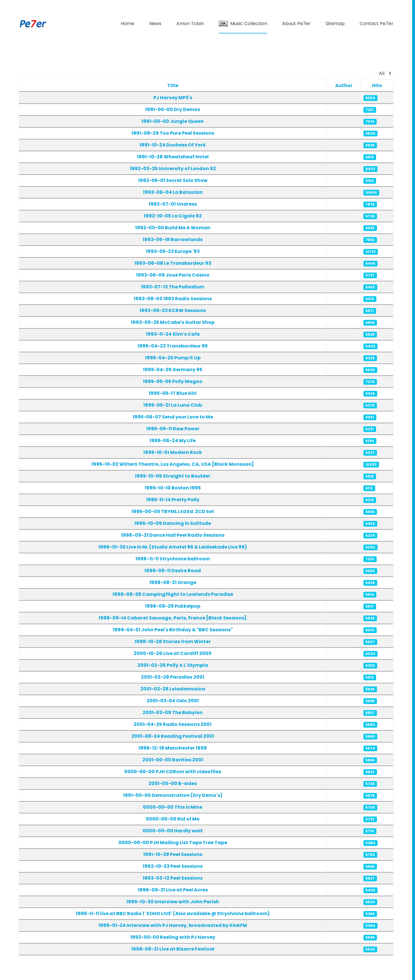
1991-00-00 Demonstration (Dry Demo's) (173, 795)
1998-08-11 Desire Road (173, 571)
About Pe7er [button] (296, 24)
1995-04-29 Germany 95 (173, 370)
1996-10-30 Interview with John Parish (173, 902)
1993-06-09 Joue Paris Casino (173, 275)
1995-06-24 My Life (173, 441)
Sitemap (335, 24)
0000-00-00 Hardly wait (173, 831)
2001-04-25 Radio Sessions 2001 (173, 724)
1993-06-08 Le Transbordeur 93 (173, 263)
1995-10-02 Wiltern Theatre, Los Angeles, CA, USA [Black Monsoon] (173, 464)
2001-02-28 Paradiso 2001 (173, 677)
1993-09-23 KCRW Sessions (173, 310)
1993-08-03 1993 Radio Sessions (173, 299)
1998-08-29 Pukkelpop (173, 606)
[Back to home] (33, 24)
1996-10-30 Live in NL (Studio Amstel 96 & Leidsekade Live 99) (173, 547)
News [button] (155, 24)
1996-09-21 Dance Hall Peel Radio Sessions (173, 535)
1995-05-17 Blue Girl (173, 393)
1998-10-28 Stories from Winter (173, 642)
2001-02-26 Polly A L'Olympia (173, 665)
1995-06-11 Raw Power (173, 429)
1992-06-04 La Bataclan (173, 192)
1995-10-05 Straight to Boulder (173, 476)
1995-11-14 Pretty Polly (173, 500)
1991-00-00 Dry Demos (173, 109)
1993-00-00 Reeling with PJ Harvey (173, 937)
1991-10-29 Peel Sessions (173, 854)
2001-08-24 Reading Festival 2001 (173, 736)
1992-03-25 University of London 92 (173, 169)
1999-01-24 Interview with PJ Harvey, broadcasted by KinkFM (173, 925)
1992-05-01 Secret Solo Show (173, 180)
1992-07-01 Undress (173, 204)
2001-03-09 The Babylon (173, 713)
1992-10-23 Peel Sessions (173, 866)
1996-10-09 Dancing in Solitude (173, 523)
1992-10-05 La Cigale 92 (173, 216)
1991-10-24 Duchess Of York (173, 145)
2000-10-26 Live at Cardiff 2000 (173, 653)
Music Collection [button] (243, 24)
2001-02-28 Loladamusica (173, 689)
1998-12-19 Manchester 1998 (173, 748)
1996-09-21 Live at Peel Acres (173, 890)
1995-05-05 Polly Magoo (173, 381)
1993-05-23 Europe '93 (173, 251)
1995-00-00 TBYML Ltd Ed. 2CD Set (173, 511)
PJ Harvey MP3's (173, 98)
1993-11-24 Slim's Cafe (173, 334)
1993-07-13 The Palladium (173, 287)
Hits (377, 86)
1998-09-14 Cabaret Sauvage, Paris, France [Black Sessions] (173, 618)
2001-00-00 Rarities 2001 (173, 760)
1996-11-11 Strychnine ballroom (173, 559)
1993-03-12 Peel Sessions (173, 878)
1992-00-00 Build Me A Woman (173, 228)
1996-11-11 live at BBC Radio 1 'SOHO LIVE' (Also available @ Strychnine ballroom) (173, 914)
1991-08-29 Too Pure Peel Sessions (173, 133)
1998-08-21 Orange (173, 582)
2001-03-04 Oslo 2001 (173, 701)
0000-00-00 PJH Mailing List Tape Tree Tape (173, 843)
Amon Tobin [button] (190, 24)
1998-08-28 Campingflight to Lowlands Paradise (173, 594)
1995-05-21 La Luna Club (173, 405)
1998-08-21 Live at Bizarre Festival (173, 949)
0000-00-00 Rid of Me (173, 819)
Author (344, 86)
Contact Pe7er (377, 24)
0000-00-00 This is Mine (173, 807)
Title (173, 86)
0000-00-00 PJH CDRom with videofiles (173, 772)
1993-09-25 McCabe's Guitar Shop (173, 322)
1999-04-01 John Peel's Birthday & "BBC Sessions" (173, 630)
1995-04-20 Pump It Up (173, 358)
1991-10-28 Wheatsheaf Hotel (173, 157)
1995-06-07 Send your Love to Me (173, 417)
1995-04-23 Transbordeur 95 (173, 346)
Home (128, 24)
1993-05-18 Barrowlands (173, 240)
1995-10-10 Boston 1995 (173, 488)
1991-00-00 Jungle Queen (173, 121)
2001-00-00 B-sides (173, 783)
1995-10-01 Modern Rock (173, 452)
